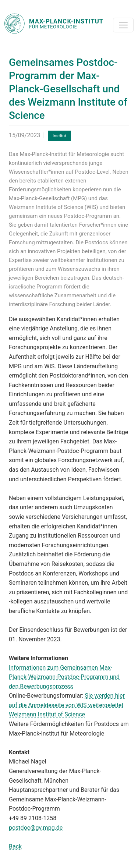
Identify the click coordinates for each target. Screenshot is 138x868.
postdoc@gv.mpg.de (36, 828)
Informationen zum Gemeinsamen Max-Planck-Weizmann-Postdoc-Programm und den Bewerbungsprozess (64, 677)
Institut (59, 136)
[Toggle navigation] (123, 25)
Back (15, 846)
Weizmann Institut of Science (47, 714)
